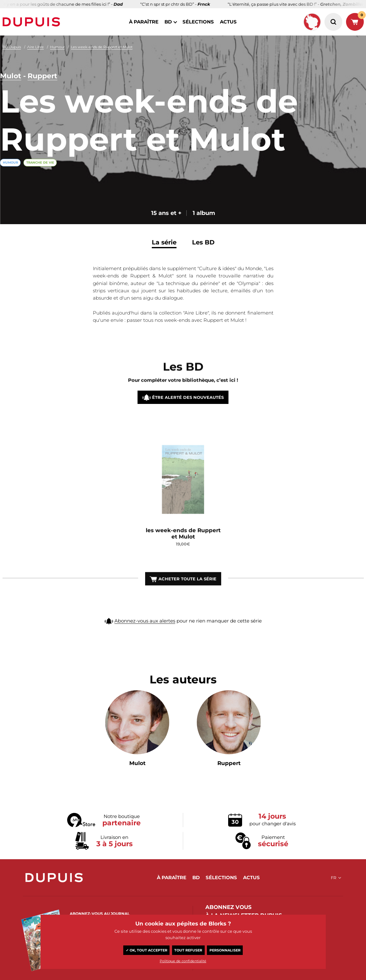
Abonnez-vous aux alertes (145, 628)
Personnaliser (225, 950)
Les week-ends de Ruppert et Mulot (102, 47)
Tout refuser (188, 950)
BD (168, 22)
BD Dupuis (12, 47)
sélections (198, 22)
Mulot (11, 76)
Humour (57, 47)
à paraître (144, 22)
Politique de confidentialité (183, 961)
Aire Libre (35, 47)
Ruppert (42, 76)
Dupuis (33, 22)
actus (228, 22)
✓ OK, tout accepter (147, 950)
